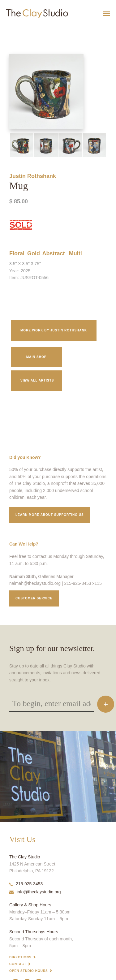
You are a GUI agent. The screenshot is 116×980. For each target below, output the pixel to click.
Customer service (34, 598)
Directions (20, 957)
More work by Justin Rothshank (54, 330)
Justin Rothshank (33, 176)
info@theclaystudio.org (35, 892)
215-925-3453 (26, 884)
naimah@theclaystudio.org (35, 583)
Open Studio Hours (29, 971)
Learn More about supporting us (50, 515)
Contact (18, 964)
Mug (3, 29)
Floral (17, 253)
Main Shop (37, 357)
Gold (34, 253)
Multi (75, 253)
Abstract (53, 253)
